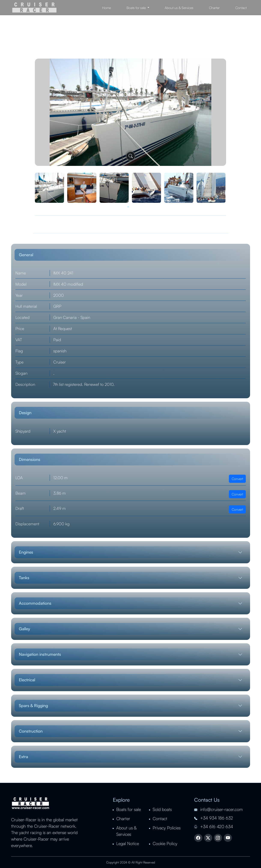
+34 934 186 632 (214, 818)
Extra (23, 757)
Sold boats (162, 809)
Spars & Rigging (33, 706)
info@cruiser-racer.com (218, 809)
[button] (128, 207)
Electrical (27, 680)
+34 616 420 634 (214, 826)
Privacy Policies (167, 828)
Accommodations (35, 603)
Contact (241, 8)
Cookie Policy (165, 843)
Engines (26, 552)
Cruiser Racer (34, 8)
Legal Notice (128, 843)
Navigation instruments (40, 654)
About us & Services (179, 8)
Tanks (24, 578)
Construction (31, 731)
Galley (25, 629)
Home (107, 8)
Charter (214, 8)
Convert (237, 479)
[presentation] (15, 119)
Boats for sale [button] (137, 8)
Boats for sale (129, 809)
